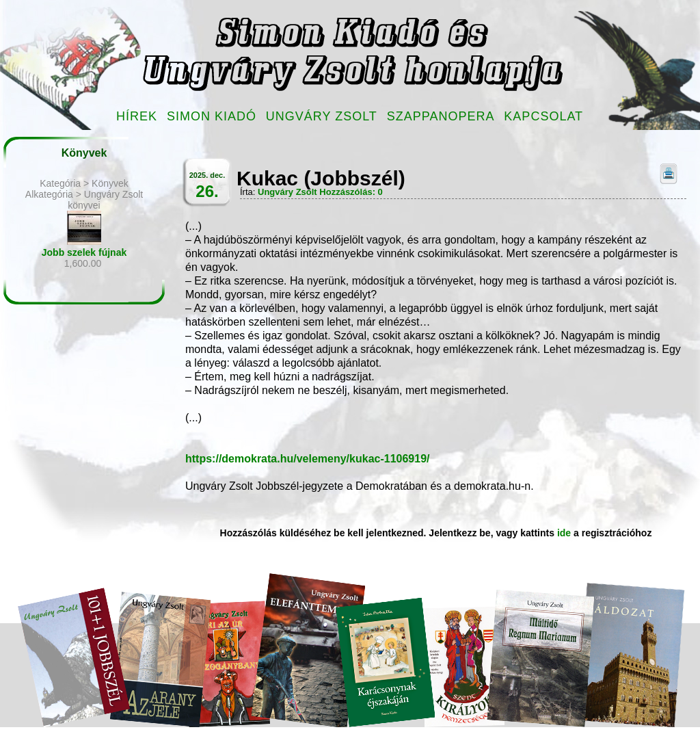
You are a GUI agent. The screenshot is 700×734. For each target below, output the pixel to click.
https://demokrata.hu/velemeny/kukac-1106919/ (308, 459)
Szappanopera (441, 116)
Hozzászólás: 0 (351, 192)
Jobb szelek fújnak (84, 252)
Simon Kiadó (212, 116)
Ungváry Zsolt (322, 116)
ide (564, 533)
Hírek (137, 116)
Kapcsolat (543, 116)
